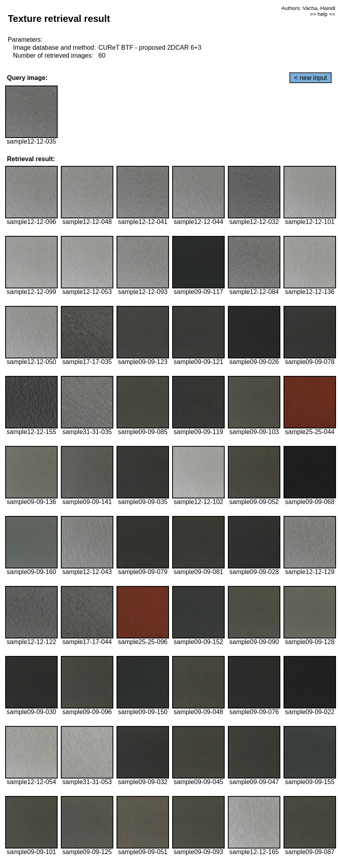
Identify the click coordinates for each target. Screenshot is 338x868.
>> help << (322, 14)
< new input (311, 78)
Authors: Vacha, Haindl (308, 8)
